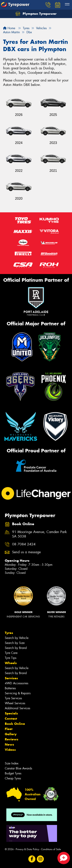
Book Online (15, 724)
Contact (11, 718)
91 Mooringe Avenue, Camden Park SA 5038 (39, 534)
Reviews (12, 739)
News (9, 744)
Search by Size (15, 643)
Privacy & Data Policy (27, 849)
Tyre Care (11, 653)
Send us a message (26, 552)
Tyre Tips (11, 658)
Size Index (12, 763)
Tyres (9, 633)
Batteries (10, 688)
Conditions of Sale (51, 849)
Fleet (9, 729)
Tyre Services (13, 698)
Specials (11, 713)
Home (9, 28)
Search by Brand (16, 648)
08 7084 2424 (24, 544)
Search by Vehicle (17, 638)
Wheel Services (15, 703)
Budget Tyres (13, 773)
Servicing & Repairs (18, 693)
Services (11, 678)
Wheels (11, 663)
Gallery (11, 734)
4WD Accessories (17, 683)
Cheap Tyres (13, 778)
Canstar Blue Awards (18, 768)
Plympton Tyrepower (36, 14)
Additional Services (17, 708)
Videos (10, 750)
